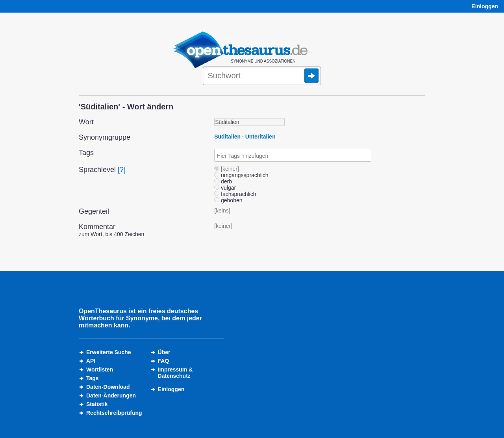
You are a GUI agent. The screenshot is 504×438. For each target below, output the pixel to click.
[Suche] (262, 76)
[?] (122, 170)
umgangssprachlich (241, 175)
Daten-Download (108, 387)
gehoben (228, 200)
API (91, 361)
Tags (93, 378)
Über (164, 352)
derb (223, 181)
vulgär (225, 188)
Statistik (97, 404)
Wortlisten (100, 370)
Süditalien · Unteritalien (245, 137)
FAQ (164, 361)
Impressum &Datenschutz (175, 373)
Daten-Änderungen (111, 395)
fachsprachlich (235, 194)
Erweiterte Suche (109, 352)
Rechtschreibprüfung (114, 413)
